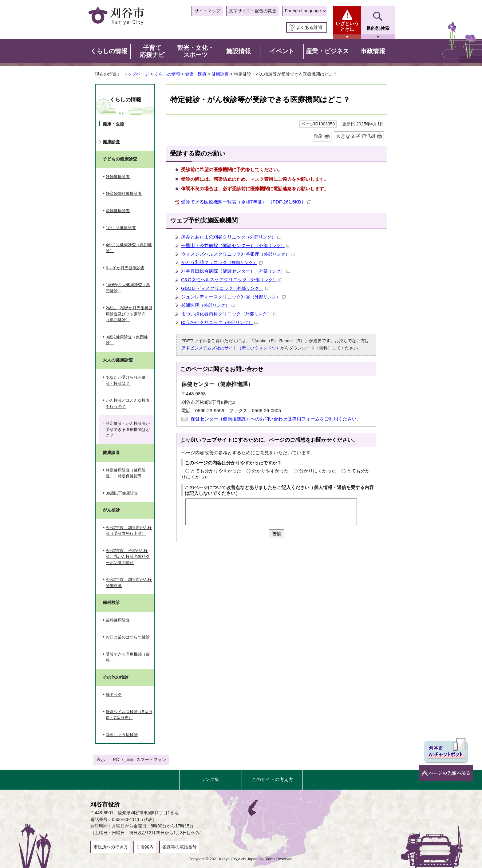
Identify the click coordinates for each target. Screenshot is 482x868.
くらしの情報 (167, 74)
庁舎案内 (145, 847)
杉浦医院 (208, 305)
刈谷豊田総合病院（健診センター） (236, 271)
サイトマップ (207, 11)
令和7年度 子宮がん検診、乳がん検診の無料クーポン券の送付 (128, 557)
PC (116, 759)
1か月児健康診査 (121, 228)
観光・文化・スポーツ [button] (196, 51)
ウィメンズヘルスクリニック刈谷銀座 (238, 254)
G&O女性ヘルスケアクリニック (232, 280)
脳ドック (114, 694)
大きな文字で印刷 (355, 136)
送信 (276, 533)
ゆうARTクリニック (219, 322)
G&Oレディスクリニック (225, 288)
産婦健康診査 (118, 211)
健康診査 (220, 74)
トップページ (136, 74)
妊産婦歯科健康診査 (124, 193)
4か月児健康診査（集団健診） (129, 248)
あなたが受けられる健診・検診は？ (126, 380)
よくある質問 (309, 27)
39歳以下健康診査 (122, 493)
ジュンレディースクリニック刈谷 (233, 297)
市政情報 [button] (373, 51)
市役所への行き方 (111, 847)
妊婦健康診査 (118, 177)
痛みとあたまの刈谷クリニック (231, 237)
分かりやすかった (270, 471)
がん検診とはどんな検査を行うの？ (128, 403)
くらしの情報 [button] (109, 51)
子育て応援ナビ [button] (152, 51)
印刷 (318, 136)
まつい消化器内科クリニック (229, 314)
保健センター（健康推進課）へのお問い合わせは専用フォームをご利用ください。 (276, 419)
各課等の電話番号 (180, 847)
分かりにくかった (318, 471)
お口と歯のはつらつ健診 (128, 637)
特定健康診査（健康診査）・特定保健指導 (126, 473)
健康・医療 (196, 74)
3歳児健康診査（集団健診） (127, 340)
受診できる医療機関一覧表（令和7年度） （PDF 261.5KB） (246, 202)
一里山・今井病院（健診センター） (236, 245)
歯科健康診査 (118, 620)
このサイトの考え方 (273, 779)
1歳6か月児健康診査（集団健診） (128, 288)
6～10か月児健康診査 (125, 268)
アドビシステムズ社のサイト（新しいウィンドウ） (231, 348)
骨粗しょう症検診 (122, 735)
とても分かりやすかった (216, 471)
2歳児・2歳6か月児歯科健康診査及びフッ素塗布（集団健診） (129, 314)
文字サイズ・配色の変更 (253, 11)
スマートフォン (151, 759)
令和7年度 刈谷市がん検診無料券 (129, 583)
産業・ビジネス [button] (327, 51)
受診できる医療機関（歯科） (128, 657)
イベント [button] (282, 51)
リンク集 (210, 779)
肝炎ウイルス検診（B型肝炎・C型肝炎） (129, 715)
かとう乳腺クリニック (222, 262)
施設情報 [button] (239, 51)
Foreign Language (303, 11)
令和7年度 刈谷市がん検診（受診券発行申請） (129, 531)
